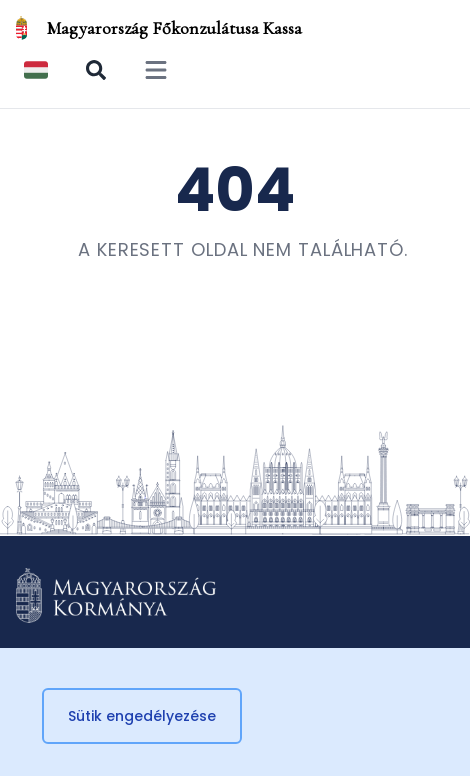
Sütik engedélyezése (142, 716)
